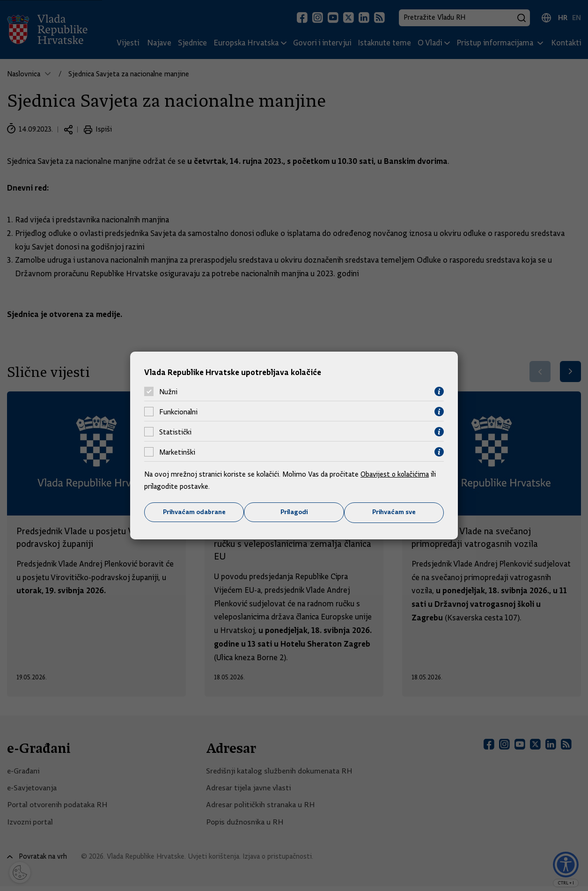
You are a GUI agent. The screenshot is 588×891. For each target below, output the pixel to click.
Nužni (168, 391)
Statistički (175, 432)
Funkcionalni (178, 412)
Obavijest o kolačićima (396, 474)
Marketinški (177, 452)
